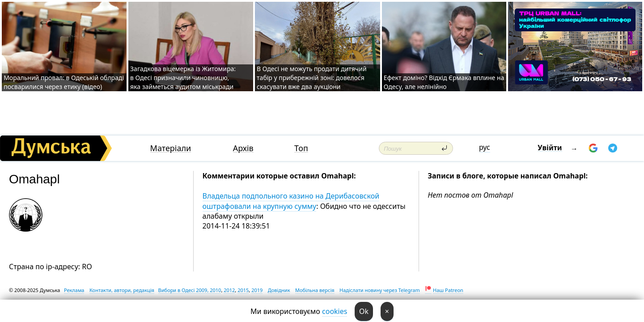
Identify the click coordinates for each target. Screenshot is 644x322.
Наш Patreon (448, 290)
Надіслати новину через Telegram (380, 290)
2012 (229, 290)
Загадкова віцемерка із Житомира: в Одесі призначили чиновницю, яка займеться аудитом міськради (183, 78)
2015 (243, 290)
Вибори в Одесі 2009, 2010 (190, 290)
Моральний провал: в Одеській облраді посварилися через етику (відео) (64, 82)
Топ (301, 148)
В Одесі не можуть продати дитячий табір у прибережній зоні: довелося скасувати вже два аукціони (311, 78)
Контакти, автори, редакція (122, 290)
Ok (364, 311)
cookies (335, 311)
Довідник (279, 290)
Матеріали (171, 148)
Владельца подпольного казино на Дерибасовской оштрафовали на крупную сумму (291, 201)
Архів (243, 148)
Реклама (74, 290)
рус (485, 147)
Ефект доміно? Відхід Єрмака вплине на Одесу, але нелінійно (444, 82)
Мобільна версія (315, 290)
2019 (257, 290)
